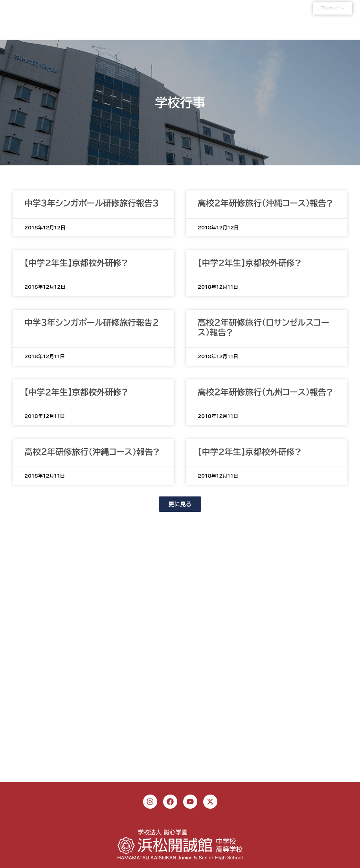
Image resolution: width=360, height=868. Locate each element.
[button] (180, 504)
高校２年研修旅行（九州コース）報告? (265, 392)
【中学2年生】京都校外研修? (76, 263)
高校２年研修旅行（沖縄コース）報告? (265, 203)
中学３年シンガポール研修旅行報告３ (92, 203)
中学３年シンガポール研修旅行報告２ (92, 323)
